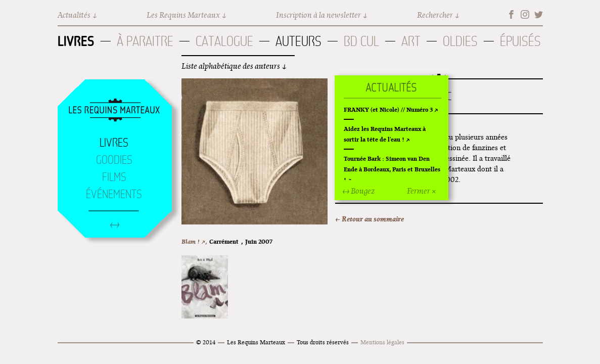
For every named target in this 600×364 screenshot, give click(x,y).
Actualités (74, 15)
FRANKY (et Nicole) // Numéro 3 (388, 109)
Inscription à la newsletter (318, 15)
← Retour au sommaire (370, 219)
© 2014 (206, 342)
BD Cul (361, 41)
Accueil (114, 111)
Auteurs (298, 41)
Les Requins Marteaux (183, 15)
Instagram (525, 14)
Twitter (539, 14)
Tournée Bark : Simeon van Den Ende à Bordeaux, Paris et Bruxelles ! (392, 169)
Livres (76, 41)
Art (411, 41)
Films (114, 177)
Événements (114, 194)
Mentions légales (382, 342)
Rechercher (435, 15)
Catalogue (224, 41)
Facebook (511, 14)
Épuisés (520, 41)
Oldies (460, 41)
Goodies (114, 160)
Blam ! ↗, (194, 241)
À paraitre (145, 41)
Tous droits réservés (323, 342)
